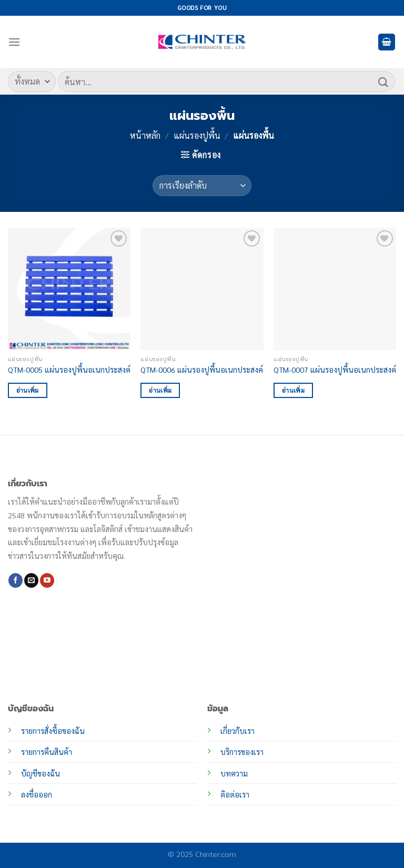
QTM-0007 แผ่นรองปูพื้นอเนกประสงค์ (335, 370)
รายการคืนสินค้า (47, 752)
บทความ (234, 773)
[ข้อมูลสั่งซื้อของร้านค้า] (202, 186)
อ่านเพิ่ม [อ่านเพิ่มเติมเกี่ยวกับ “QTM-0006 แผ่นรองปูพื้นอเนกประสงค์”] (160, 390)
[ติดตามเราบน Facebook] (16, 580)
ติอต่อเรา (235, 794)
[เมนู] (14, 42)
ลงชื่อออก (37, 794)
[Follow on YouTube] (47, 580)
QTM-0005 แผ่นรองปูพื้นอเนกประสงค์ (69, 370)
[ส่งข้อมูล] (383, 81)
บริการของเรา (242, 752)
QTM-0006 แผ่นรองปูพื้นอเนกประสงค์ (202, 370)
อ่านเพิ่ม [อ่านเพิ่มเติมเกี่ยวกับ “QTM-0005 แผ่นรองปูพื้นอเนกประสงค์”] (28, 390)
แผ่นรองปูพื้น (197, 135)
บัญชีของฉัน (41, 773)
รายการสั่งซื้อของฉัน (53, 731)
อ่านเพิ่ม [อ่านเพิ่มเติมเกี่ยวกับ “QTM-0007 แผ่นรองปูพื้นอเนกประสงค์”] (293, 390)
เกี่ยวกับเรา (238, 731)
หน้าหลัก (145, 135)
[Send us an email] (31, 580)
